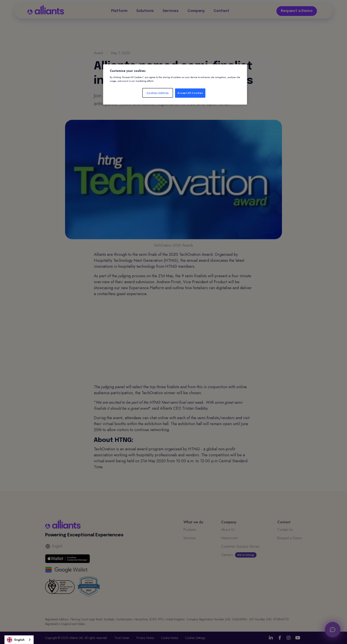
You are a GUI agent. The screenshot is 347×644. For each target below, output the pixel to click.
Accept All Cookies (190, 93)
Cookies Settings (158, 93)
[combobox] (19, 640)
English (16, 640)
